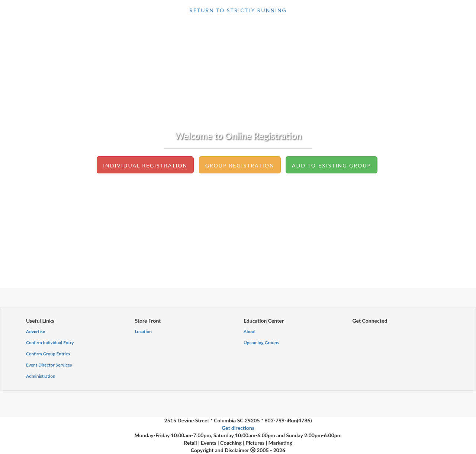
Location (144, 331)
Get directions (238, 428)
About (250, 331)
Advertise (36, 331)
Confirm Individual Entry (50, 343)
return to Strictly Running (238, 10)
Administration (41, 376)
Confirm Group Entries (48, 354)
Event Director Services (49, 365)
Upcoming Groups (261, 343)
